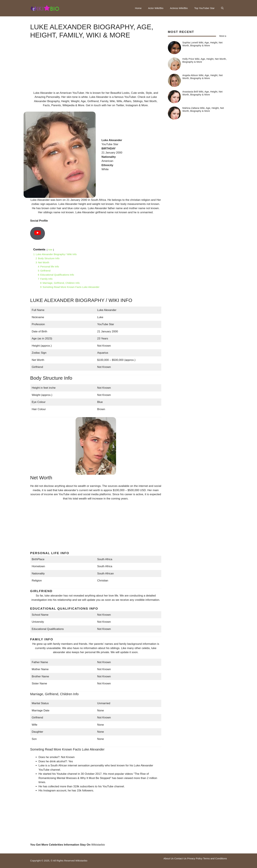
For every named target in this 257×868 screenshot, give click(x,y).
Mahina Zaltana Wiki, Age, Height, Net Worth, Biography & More (203, 109)
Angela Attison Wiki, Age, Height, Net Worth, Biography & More (203, 77)
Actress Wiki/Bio (179, 8)
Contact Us (180, 858)
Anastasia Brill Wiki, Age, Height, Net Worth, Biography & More (203, 93)
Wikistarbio (98, 845)
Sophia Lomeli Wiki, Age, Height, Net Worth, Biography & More (203, 44)
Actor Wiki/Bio (156, 8)
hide (50, 250)
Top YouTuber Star (204, 8)
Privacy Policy (195, 858)
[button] (222, 8)
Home (138, 8)
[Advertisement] (96, 68)
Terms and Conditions (215, 858)
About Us (168, 858)
